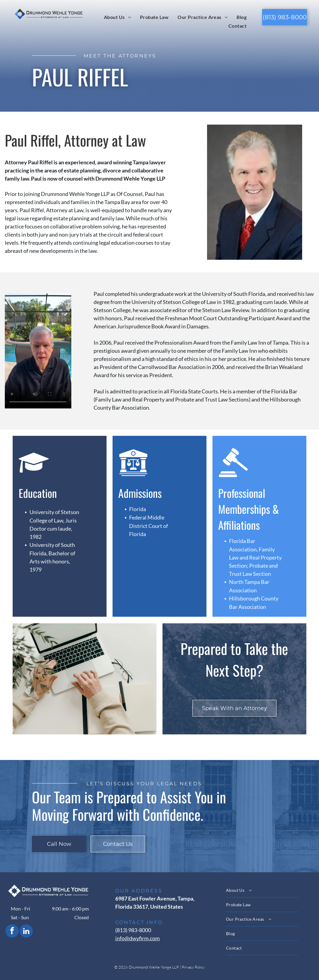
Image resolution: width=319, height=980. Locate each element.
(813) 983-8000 (133, 930)
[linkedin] (26, 932)
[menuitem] (117, 17)
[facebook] (12, 932)
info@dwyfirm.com (138, 938)
